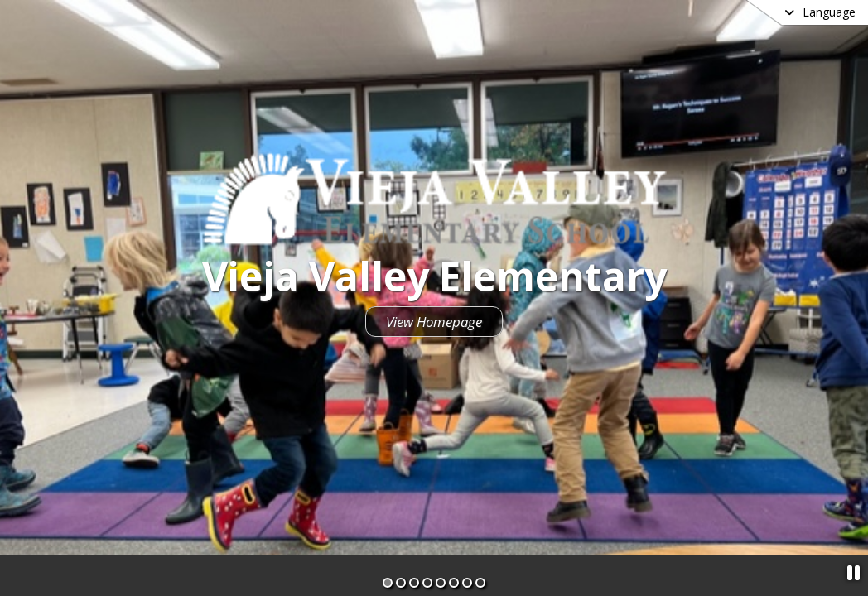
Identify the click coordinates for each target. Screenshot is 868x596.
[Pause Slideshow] (854, 572)
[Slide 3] (414, 583)
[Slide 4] (427, 583)
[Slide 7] (467, 583)
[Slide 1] (388, 583)
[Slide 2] (401, 583)
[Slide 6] (454, 583)
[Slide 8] (480, 583)
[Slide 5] (441, 583)
